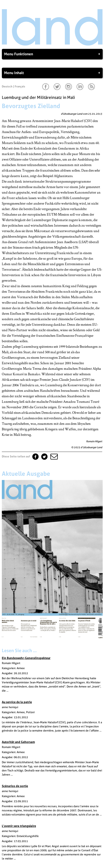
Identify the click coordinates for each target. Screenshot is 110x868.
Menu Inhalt (52, 73)
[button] (54, 456)
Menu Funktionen (52, 54)
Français (20, 86)
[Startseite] (52, 45)
